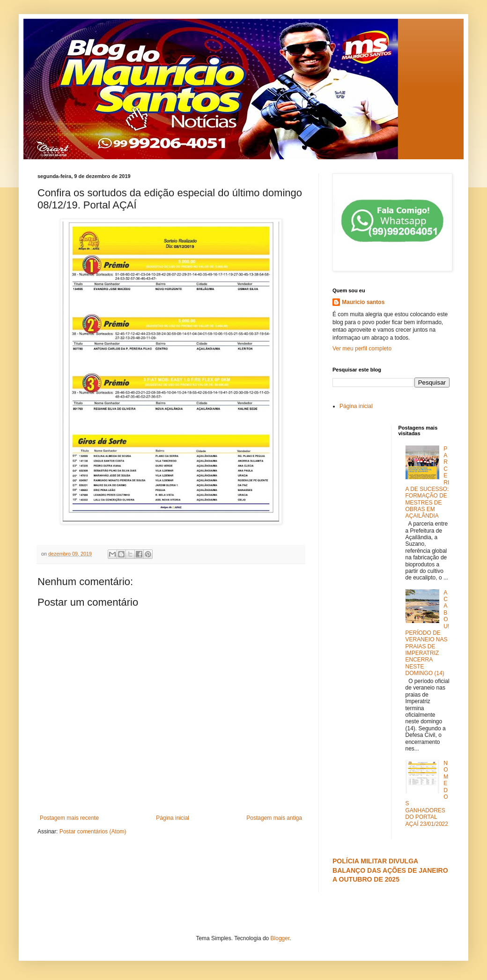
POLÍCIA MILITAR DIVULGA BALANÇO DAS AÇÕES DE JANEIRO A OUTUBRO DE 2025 (390, 870)
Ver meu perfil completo (362, 349)
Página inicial (173, 818)
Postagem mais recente (69, 818)
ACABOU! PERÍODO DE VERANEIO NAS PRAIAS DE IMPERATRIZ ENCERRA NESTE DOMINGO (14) (428, 633)
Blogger (280, 938)
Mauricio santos (363, 302)
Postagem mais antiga (274, 818)
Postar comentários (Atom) (93, 832)
